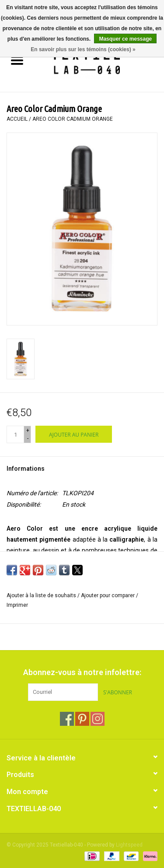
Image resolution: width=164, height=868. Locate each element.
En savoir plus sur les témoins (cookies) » (83, 49)
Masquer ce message (125, 39)
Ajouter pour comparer (108, 595)
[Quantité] (15, 434)
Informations (26, 469)
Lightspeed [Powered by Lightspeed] (129, 845)
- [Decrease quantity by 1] (28, 438)
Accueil (17, 119)
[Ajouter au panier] (74, 434)
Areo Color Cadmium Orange (73, 119)
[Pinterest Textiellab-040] (82, 719)
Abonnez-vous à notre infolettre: (82, 672)
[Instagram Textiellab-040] (98, 719)
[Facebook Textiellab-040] (67, 719)
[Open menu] (17, 60)
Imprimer (17, 605)
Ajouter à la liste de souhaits (42, 595)
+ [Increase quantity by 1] (28, 430)
